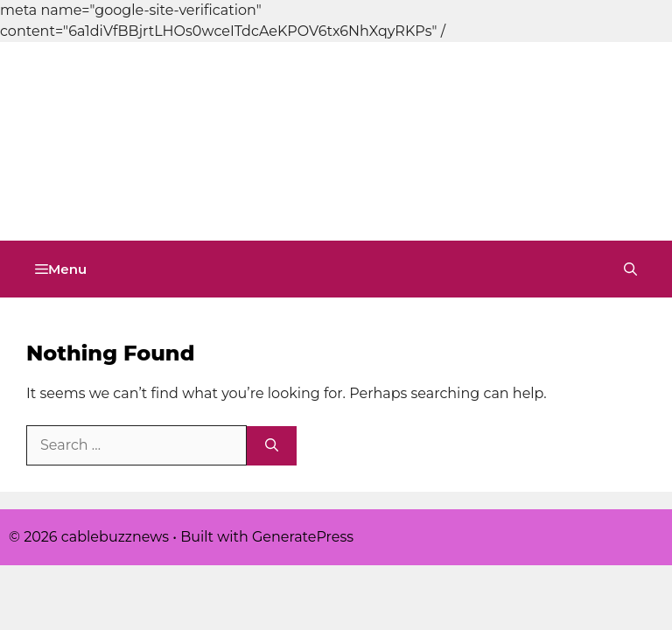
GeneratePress (303, 537)
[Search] (272, 446)
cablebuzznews (123, 192)
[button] (630, 269)
